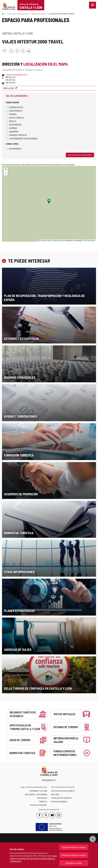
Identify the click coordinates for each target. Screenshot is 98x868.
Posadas (11, 114)
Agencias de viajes (39, 14)
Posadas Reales (15, 107)
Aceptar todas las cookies (74, 847)
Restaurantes (14, 149)
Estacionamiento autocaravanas (22, 138)
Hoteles (11, 121)
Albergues (12, 132)
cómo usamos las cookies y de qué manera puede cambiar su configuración (33, 858)
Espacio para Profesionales (18, 14)
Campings (12, 128)
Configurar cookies (74, 863)
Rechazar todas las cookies (74, 855)
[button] (6, 170)
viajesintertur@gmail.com (16, 74)
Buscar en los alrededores (80, 155)
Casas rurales (14, 111)
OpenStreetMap (58, 240)
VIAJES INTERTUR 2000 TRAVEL (62, 14)
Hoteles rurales (15, 118)
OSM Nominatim (89, 240)
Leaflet (42, 240)
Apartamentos (14, 125)
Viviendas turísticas (16, 135)
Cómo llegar (9, 88)
